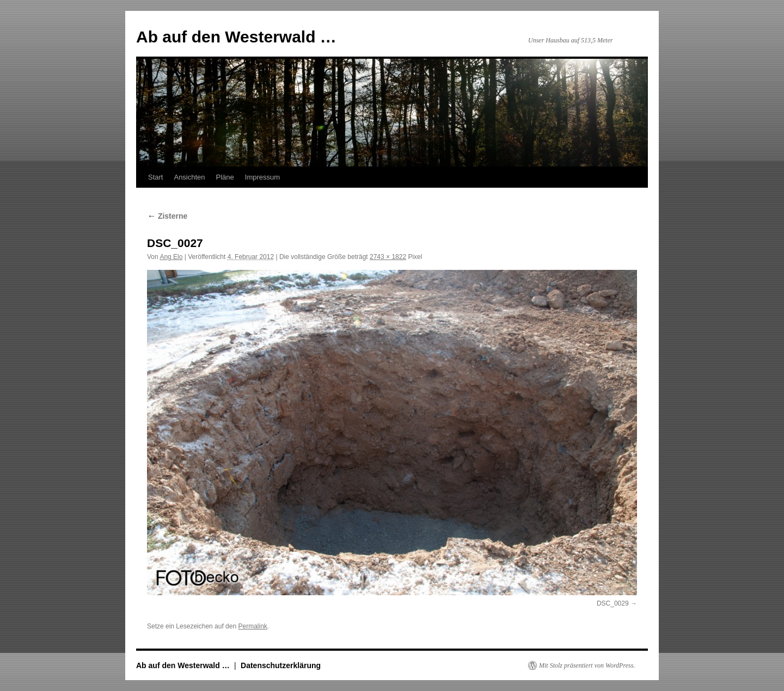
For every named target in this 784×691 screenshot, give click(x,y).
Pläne (225, 177)
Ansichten (189, 177)
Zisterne (167, 216)
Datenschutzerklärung (281, 665)
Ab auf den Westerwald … (236, 37)
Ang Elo (171, 257)
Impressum (262, 177)
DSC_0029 (613, 603)
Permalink (252, 626)
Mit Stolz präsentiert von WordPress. (587, 665)
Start (155, 177)
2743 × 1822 (388, 257)
